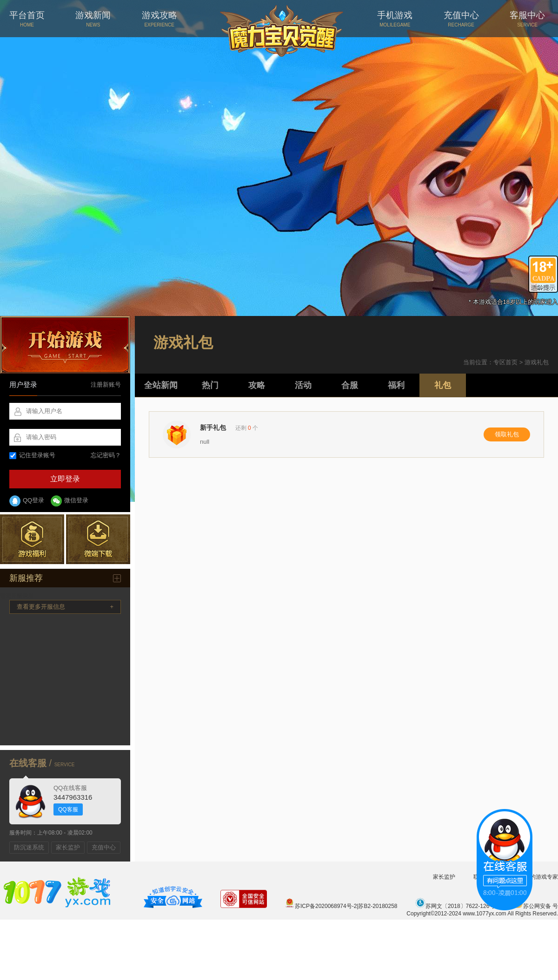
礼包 (443, 385)
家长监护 (68, 847)
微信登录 (70, 501)
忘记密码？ (106, 455)
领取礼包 (507, 434)
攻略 (257, 385)
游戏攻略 (159, 19)
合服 (350, 385)
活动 (303, 385)
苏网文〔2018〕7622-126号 (455, 906)
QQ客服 (68, 809)
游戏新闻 (93, 19)
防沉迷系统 (29, 847)
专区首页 (505, 362)
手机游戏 (395, 19)
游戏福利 (32, 539)
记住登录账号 (32, 455)
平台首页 (27, 19)
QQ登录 (27, 501)
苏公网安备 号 (535, 906)
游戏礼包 (537, 362)
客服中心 (527, 19)
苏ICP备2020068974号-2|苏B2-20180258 (341, 906)
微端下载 (98, 539)
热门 (210, 385)
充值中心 (461, 19)
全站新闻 (161, 385)
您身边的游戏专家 (536, 877)
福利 (396, 385)
